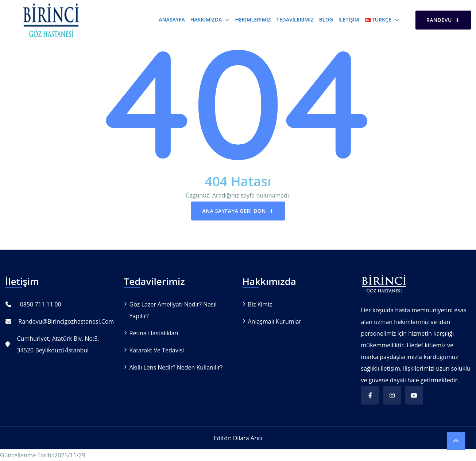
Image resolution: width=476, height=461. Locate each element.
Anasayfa (172, 19)
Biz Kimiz (260, 304)
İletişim (349, 19)
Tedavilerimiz (295, 19)
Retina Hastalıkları (154, 333)
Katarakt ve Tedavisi (157, 350)
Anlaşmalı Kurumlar (275, 321)
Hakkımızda (206, 19)
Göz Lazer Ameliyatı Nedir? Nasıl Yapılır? (173, 310)
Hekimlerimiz (253, 19)
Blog (326, 19)
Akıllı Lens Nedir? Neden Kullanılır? (176, 367)
